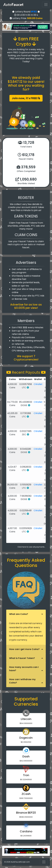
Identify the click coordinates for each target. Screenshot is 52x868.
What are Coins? (19, 614)
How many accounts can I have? (24, 669)
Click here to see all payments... (32, 547)
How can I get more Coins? (24, 649)
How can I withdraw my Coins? (22, 681)
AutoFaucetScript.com (20, 862)
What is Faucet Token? (22, 658)
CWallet (38, 384)
